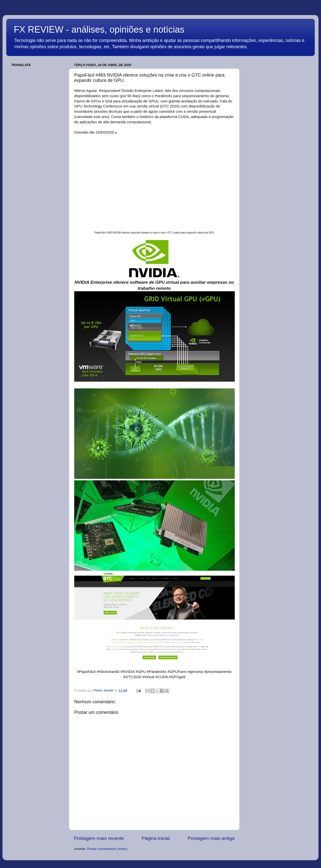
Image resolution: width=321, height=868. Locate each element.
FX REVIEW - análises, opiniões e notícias (99, 30)
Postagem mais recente (99, 838)
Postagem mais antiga (211, 838)
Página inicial (156, 838)
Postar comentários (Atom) (107, 849)
